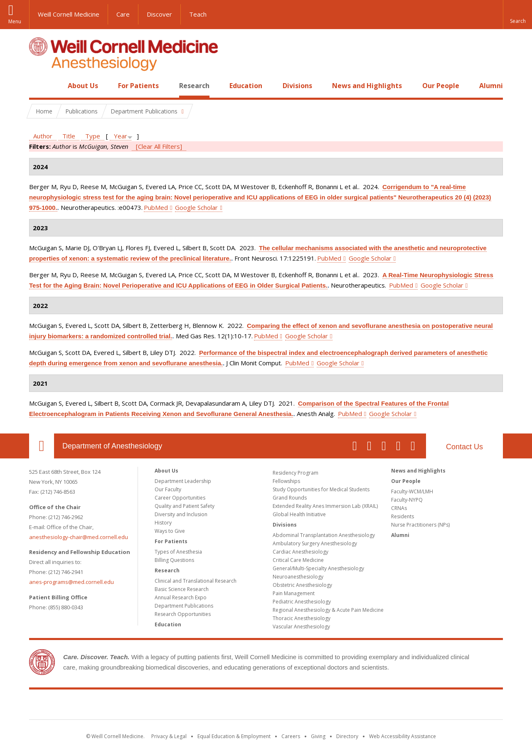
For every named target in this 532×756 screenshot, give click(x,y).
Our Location (42, 446)
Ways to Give (170, 531)
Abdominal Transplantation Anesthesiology (324, 535)
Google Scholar (196, 207)
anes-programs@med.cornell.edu (71, 582)
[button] (517, 15)
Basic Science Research (182, 589)
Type (93, 136)
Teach (198, 14)
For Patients (138, 86)
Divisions (297, 86)
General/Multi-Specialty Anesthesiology (318, 568)
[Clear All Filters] (159, 146)
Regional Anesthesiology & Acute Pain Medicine (328, 610)
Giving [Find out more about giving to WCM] (318, 736)
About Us (83, 86)
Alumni (491, 86)
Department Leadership (183, 481)
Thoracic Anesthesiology (302, 618)
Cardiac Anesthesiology (300, 552)
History (163, 523)
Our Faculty (168, 489)
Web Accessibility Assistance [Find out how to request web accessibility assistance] (403, 736)
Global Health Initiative (299, 514)
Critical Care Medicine (298, 560)
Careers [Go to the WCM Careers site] (291, 736)
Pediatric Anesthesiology (302, 602)
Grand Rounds (290, 498)
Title (69, 136)
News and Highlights (367, 86)
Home (38, 86)
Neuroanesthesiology (298, 577)
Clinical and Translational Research (196, 581)
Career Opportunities (180, 498)
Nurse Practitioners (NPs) (420, 525)
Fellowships (286, 481)
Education (246, 86)
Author (43, 136)
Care (123, 14)
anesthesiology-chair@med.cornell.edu (79, 537)
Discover (159, 14)
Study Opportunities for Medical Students (321, 489)
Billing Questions (174, 560)
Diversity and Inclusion (181, 514)
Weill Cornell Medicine (69, 14)
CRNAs (399, 508)
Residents (403, 516)
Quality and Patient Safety (185, 506)
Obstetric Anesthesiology (302, 585)
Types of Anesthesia (178, 552)
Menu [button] (15, 21)
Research (194, 86)
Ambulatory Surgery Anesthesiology (315, 543)
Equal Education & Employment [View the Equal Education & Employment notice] (234, 736)
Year (121, 136)
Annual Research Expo (181, 597)
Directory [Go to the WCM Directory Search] (347, 736)
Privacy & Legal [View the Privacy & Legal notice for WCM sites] (169, 736)
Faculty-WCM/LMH (412, 491)
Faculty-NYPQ (407, 500)
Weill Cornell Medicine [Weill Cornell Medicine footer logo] (266, 706)
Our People (441, 86)
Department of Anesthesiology (112, 446)
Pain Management (294, 593)
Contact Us (464, 447)
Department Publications (184, 606)
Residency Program (296, 473)
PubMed (156, 207)
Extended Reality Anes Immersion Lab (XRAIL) (325, 506)
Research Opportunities (183, 614)
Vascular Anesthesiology (301, 627)
